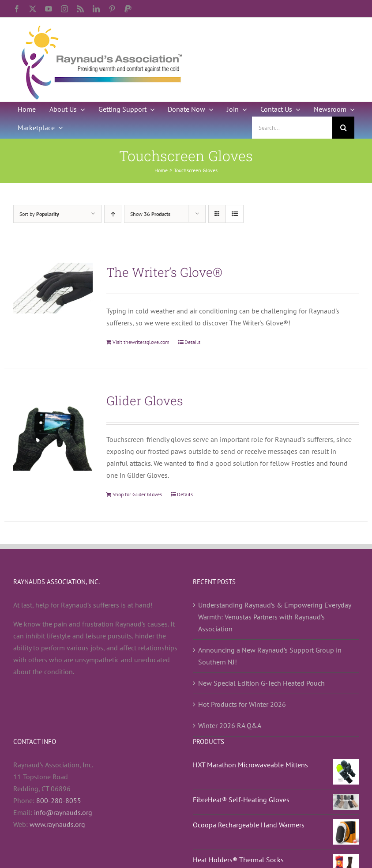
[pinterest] (112, 9)
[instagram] (64, 9)
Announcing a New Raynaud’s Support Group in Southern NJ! (270, 656)
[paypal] (128, 9)
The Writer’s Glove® (164, 272)
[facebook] (17, 9)
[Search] (343, 128)
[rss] (80, 9)
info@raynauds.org (63, 812)
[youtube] (49, 9)
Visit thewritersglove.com (141, 342)
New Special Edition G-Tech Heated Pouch (261, 683)
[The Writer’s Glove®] (53, 288)
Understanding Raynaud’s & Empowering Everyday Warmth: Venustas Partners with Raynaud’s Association (274, 617)
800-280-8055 (59, 800)
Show (150, 214)
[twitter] (33, 9)
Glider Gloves (145, 401)
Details (192, 342)
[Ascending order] (113, 214)
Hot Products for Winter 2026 (242, 704)
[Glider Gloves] (53, 431)
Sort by (39, 214)
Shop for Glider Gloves (137, 494)
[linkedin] (96, 9)
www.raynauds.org (57, 824)
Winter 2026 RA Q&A (230, 725)
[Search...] (292, 128)
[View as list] (235, 214)
